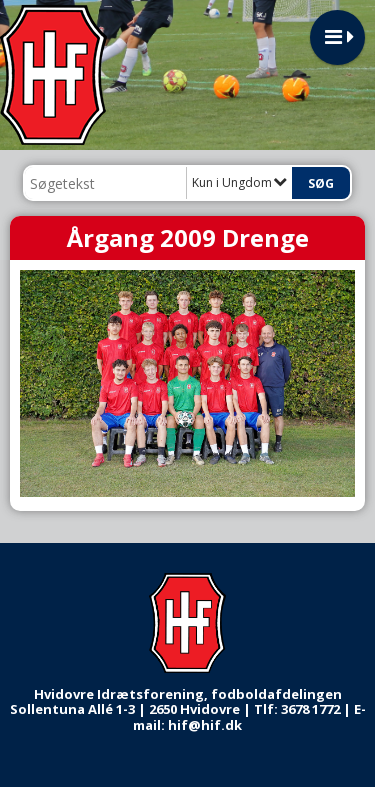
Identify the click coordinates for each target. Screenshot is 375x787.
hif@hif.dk (205, 725)
